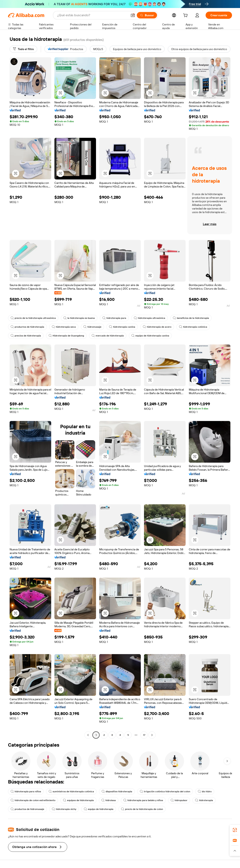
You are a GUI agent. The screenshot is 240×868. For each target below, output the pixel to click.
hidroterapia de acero (157, 327)
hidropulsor (179, 800)
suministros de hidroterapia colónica (71, 791)
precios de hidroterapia (26, 336)
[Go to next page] (152, 735)
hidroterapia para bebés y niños (143, 800)
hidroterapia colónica (193, 327)
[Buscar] (147, 15)
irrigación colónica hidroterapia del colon (165, 791)
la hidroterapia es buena (79, 318)
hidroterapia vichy (64, 809)
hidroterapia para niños (26, 791)
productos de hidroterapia (27, 327)
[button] (133, 15)
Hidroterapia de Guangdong (66, 336)
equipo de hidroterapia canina (150, 336)
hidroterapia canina (122, 327)
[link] (235, 830)
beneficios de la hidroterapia (191, 318)
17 (144, 735)
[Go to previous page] (88, 735)
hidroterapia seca (64, 327)
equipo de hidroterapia (99, 809)
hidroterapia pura (114, 318)
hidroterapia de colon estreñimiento (33, 800)
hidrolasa (109, 800)
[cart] (186, 16)
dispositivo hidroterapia (117, 791)
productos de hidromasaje (27, 809)
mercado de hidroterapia (108, 336)
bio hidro (205, 791)
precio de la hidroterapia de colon (142, 809)
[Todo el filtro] (23, 49)
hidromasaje (92, 327)
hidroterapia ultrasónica (149, 318)
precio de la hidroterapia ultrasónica (33, 318)
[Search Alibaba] (92, 15)
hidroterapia (204, 800)
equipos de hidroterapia (78, 800)
